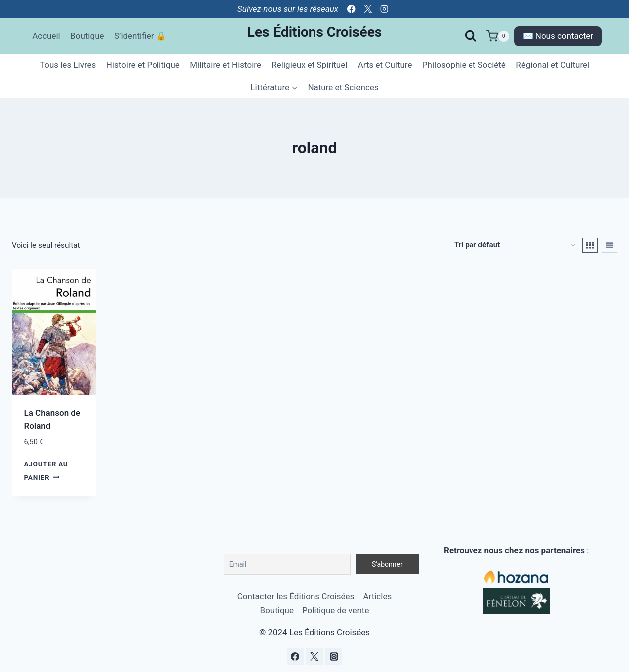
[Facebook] (352, 9)
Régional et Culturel (552, 65)
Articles (377, 596)
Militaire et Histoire (226, 65)
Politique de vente (335, 610)
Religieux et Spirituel (309, 65)
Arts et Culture (385, 65)
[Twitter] (368, 9)
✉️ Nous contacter (558, 36)
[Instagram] (385, 9)
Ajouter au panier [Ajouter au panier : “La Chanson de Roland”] (46, 470)
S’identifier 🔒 (140, 36)
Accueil (46, 36)
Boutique (87, 36)
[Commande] (515, 245)
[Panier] (498, 36)
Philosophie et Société (464, 65)
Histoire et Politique (143, 65)
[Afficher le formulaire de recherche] (471, 36)
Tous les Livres (68, 65)
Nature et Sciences (343, 87)
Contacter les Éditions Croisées (296, 596)
